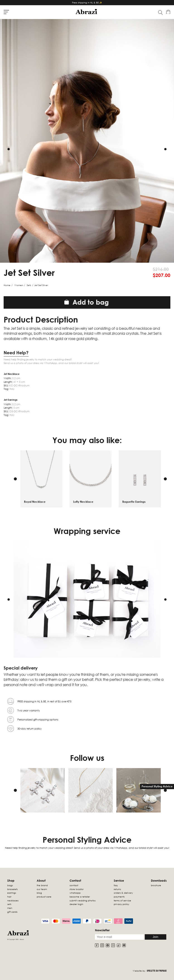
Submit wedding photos (83, 900)
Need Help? (16, 353)
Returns (117, 889)
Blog (39, 893)
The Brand (42, 885)
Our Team (42, 889)
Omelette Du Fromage (157, 971)
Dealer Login (76, 904)
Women (19, 285)
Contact (74, 885)
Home (7, 285)
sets (9, 904)
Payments (119, 897)
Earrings (12, 893)
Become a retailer (80, 897)
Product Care (44, 897)
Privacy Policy (121, 904)
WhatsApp (75, 893)
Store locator (77, 889)
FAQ (116, 885)
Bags (10, 885)
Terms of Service (122, 900)
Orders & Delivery (123, 893)
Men (10, 908)
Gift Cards (12, 912)
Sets (29, 285)
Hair (9, 897)
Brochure (156, 885)
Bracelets (12, 889)
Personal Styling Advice (157, 786)
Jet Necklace (12, 374)
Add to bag (87, 302)
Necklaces (13, 900)
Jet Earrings (11, 400)
